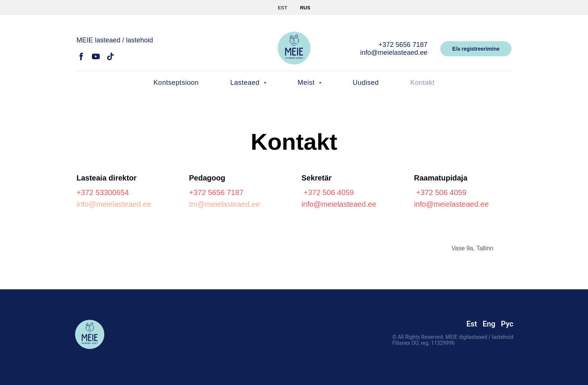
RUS (305, 8)
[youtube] (96, 59)
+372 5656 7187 (403, 45)
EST (283, 8)
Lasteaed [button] (246, 83)
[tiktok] (110, 59)
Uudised (366, 83)
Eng (489, 324)
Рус (507, 324)
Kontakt (422, 83)
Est (472, 324)
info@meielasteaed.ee (394, 53)
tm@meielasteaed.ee (224, 204)
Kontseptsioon (176, 83)
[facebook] (81, 59)
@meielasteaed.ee (345, 204)
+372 (86, 192)
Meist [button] (307, 83)
